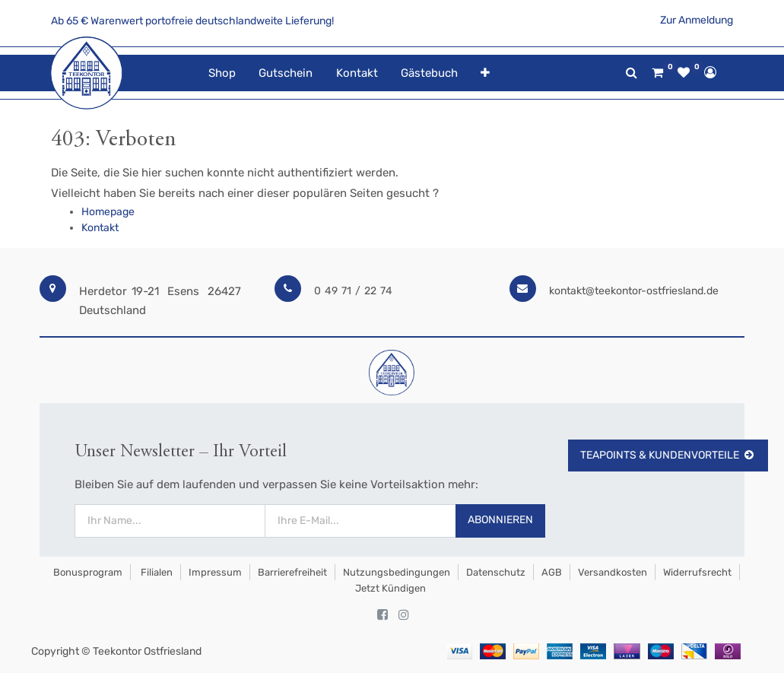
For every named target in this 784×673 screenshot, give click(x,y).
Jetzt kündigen (390, 588)
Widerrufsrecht (697, 572)
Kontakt (100, 228)
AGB (552, 572)
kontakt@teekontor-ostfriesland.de (634, 291)
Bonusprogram (87, 572)
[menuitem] (222, 73)
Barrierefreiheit (292, 572)
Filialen (156, 572)
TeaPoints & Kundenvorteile (668, 455)
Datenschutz (496, 572)
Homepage (108, 212)
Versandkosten (613, 572)
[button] (485, 73)
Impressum (215, 572)
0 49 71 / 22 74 (353, 291)
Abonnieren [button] (500, 520)
